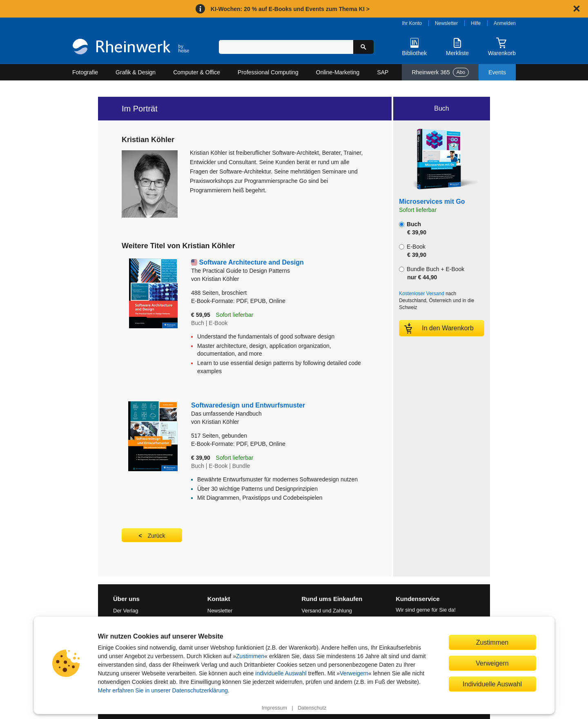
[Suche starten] (363, 47)
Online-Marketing (338, 72)
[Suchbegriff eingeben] (286, 47)
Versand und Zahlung (327, 611)
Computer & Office (197, 72)
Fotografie (85, 72)
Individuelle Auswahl (492, 684)
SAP (383, 72)
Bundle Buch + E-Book (432, 273)
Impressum (274, 708)
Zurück (157, 536)
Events (497, 72)
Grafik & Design (136, 72)
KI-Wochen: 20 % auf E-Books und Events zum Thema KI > (290, 9)
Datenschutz (312, 708)
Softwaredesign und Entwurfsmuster (274, 410)
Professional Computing (268, 72)
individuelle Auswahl (281, 673)
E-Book (413, 251)
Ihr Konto (412, 23)
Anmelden (505, 23)
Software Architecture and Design (280, 267)
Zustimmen (250, 656)
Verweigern (354, 673)
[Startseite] (131, 48)
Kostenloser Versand (422, 294)
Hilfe (476, 23)
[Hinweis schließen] (577, 9)
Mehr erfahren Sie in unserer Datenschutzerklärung (163, 690)
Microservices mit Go (432, 201)
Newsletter (447, 23)
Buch (413, 228)
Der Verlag (126, 611)
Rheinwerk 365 (440, 72)
